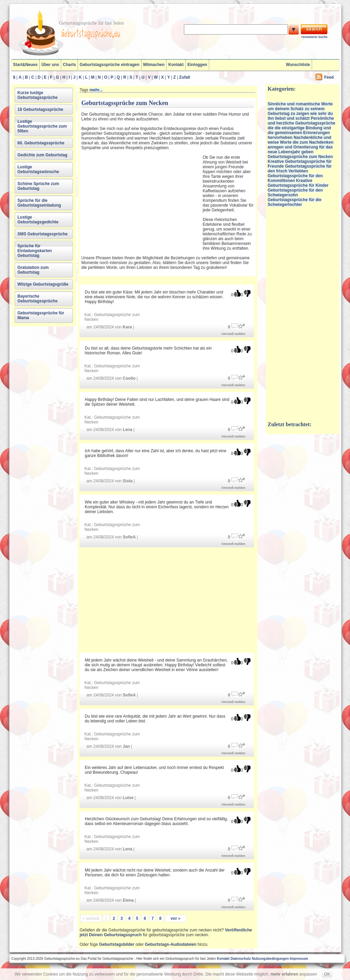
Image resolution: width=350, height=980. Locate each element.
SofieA (129, 537)
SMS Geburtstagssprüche (43, 234)
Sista (128, 481)
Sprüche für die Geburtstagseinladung (39, 203)
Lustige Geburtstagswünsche (38, 169)
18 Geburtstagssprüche (40, 109)
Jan (126, 746)
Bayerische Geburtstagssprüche (37, 299)
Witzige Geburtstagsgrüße (43, 284)
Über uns (50, 65)
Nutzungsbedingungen (270, 959)
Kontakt (176, 65)
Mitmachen (154, 65)
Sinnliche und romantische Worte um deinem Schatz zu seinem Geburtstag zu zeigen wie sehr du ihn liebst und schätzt (300, 111)
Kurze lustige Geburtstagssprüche (37, 95)
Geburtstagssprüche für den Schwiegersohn (295, 193)
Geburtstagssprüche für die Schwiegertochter (294, 202)
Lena (127, 430)
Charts (69, 65)
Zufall (185, 77)
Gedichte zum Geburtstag (42, 155)
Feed (329, 77)
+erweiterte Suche (314, 37)
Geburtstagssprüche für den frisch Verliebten (300, 169)
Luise (128, 798)
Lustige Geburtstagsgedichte (38, 220)
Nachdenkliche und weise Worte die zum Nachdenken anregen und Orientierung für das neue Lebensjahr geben (301, 145)
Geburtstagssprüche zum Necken (300, 157)
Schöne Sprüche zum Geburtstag (38, 186)
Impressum (299, 959)
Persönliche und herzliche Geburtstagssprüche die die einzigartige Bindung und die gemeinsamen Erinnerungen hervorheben (301, 128)
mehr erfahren (285, 974)
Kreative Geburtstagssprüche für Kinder (298, 183)
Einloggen (197, 65)
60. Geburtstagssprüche (41, 143)
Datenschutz (240, 959)
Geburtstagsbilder (117, 944)
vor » (176, 918)
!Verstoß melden (233, 334)
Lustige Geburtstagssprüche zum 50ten (42, 126)
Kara (127, 327)
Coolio (129, 378)
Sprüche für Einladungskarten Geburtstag (35, 251)
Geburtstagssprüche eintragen (110, 65)
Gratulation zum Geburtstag (33, 270)
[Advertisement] (141, 201)
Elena (128, 900)
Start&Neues (25, 65)
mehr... (96, 90)
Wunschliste (298, 65)
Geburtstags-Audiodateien (171, 944)
